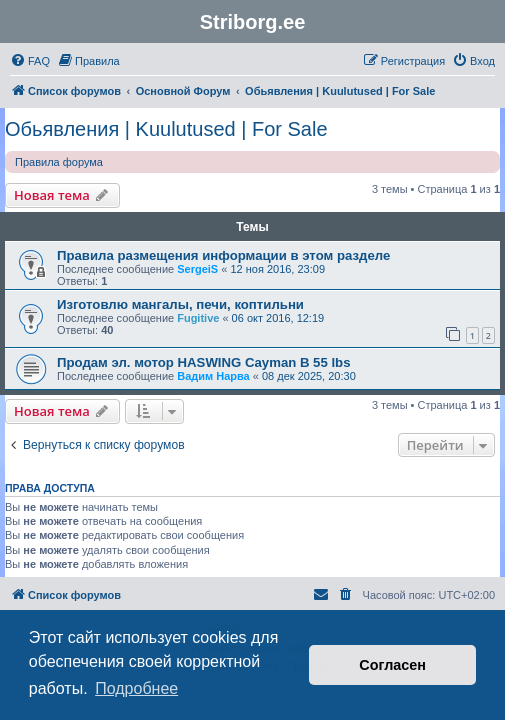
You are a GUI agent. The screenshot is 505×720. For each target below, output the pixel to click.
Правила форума (59, 162)
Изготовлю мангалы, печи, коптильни (180, 304)
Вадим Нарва (213, 376)
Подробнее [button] (136, 688)
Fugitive (198, 318)
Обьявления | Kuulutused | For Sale (166, 129)
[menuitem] (30, 61)
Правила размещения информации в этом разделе (223, 255)
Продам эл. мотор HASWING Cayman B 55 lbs (204, 362)
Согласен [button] (392, 665)
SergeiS (197, 269)
